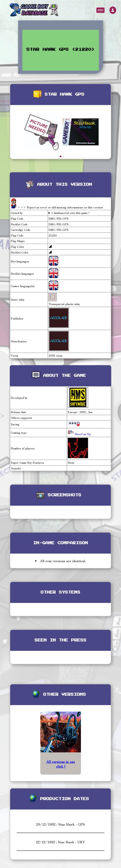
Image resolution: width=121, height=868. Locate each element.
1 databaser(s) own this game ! (70, 213)
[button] (61, 156)
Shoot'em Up (82, 434)
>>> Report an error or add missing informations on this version (60, 207)
